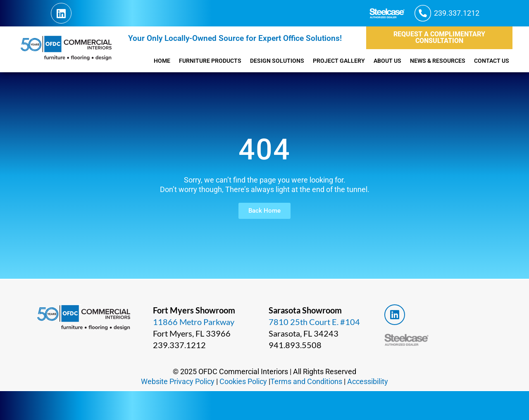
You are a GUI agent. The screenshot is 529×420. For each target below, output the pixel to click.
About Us (378, 61)
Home (138, 61)
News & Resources (432, 61)
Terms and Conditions (308, 381)
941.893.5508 (294, 345)
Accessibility (370, 381)
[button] (444, 13)
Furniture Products (189, 61)
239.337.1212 (178, 345)
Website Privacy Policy (176, 381)
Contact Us (490, 61)
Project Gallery (326, 61)
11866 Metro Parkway (193, 322)
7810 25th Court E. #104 (314, 322)
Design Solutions (260, 61)
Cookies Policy (244, 381)
